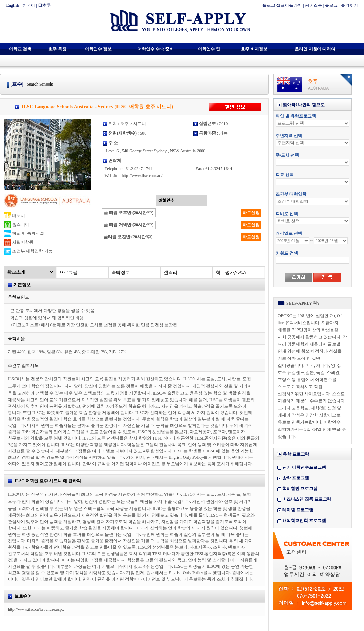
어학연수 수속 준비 (156, 49)
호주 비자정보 (254, 49)
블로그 (331, 5)
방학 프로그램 (296, 478)
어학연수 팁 (209, 49)
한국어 (29, 5)
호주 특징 (57, 49)
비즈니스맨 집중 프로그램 (307, 499)
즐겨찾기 (349, 5)
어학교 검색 (20, 49)
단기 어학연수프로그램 (304, 467)
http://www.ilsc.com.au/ (142, 176)
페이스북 (314, 5)
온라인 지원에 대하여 (315, 49)
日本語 (44, 5)
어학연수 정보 (98, 49)
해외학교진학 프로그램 (304, 521)
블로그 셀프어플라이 (282, 5)
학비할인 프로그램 (300, 489)
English (13, 5)
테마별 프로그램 (298, 510)
